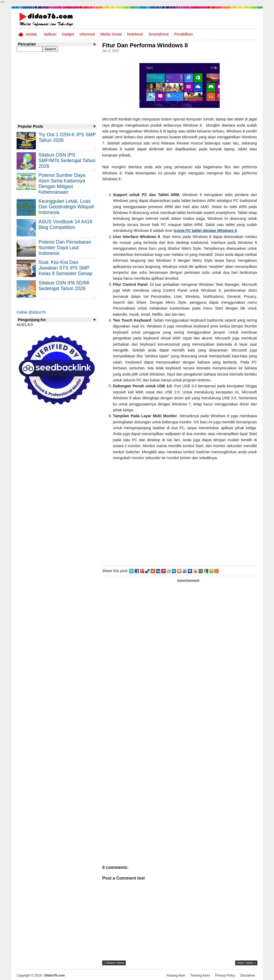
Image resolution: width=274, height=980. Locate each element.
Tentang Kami (200, 975)
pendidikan (183, 34)
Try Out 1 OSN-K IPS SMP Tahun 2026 (67, 137)
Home (32, 34)
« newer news (114, 963)
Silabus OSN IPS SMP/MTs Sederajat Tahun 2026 (67, 161)
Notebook (135, 34)
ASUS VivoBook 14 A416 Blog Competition (65, 224)
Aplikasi (50, 34)
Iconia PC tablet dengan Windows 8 (205, 231)
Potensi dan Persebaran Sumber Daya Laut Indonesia (65, 248)
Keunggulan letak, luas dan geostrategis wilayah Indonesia (66, 207)
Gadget (68, 34)
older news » (246, 963)
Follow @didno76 (31, 312)
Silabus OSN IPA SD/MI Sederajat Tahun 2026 (64, 286)
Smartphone (159, 34)
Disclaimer (248, 975)
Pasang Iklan (176, 975)
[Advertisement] (180, 517)
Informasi (87, 34)
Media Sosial (111, 34)
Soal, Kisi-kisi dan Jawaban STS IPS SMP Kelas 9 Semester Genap (65, 268)
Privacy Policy (225, 975)
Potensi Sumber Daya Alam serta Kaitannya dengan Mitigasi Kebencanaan (62, 184)
